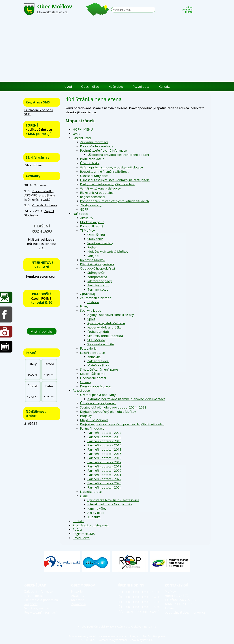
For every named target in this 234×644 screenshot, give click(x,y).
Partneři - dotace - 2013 (104, 441)
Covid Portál (82, 538)
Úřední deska (90, 163)
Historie (93, 302)
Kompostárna (97, 277)
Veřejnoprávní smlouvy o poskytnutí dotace (111, 167)
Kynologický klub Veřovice (106, 323)
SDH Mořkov (96, 340)
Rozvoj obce (141, 87)
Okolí (84, 496)
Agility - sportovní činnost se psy (111, 315)
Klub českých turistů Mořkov (108, 252)
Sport (91, 319)
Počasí (77, 529)
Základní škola (98, 361)
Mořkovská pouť (92, 222)
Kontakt (164, 87)
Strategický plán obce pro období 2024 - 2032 (113, 407)
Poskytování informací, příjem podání (107, 184)
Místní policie (42, 331)
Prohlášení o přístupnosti (91, 525)
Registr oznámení (93, 197)
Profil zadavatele (92, 159)
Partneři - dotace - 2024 (104, 487)
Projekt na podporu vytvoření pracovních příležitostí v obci (122, 424)
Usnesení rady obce (94, 176)
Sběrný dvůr (96, 273)
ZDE (42, 248)
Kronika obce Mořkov (95, 386)
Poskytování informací (40, 612)
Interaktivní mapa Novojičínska (110, 504)
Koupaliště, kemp (93, 374)
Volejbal (93, 256)
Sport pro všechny (100, 243)
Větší (208, 9)
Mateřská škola (98, 365)
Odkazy (86, 382)
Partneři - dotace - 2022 (104, 479)
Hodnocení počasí (93, 378)
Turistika (94, 517)
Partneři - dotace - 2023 (104, 483)
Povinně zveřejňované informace (103, 150)
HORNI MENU (83, 129)
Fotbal (92, 247)
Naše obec (116, 87)
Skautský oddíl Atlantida (105, 336)
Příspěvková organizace (97, 264)
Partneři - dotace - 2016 (104, 454)
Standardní (203, 9)
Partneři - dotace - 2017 (104, 462)
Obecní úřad (90, 87)
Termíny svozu (98, 285)
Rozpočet (31, 604)
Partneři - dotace (92, 428)
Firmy (84, 306)
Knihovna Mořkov (93, 260)
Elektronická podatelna (97, 193)
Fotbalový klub (98, 332)
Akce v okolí (96, 513)
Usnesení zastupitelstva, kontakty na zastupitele (115, 180)
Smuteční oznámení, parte (99, 369)
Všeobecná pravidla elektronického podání (118, 155)
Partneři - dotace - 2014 (104, 445)
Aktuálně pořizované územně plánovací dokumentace (126, 399)
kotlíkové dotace (39, 130)
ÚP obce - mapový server (98, 403)
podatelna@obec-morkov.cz (185, 612)
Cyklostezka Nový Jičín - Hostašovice (113, 500)
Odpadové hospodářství (98, 268)
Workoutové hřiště (101, 344)
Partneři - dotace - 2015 (104, 449)
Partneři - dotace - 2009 (104, 437)
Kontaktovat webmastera (103, 636)
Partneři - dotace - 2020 (104, 471)
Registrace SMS (84, 534)
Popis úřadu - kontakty (97, 146)
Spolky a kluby (91, 310)
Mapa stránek (127, 636)
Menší (197, 9)
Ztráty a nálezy (91, 205)
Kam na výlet (97, 508)
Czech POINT (41, 298)
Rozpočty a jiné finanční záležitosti (105, 171)
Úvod (68, 87)
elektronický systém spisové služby (121, 627)
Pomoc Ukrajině (92, 226)
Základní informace (94, 142)
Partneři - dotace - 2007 (104, 433)
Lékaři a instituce (92, 353)
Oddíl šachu (96, 235)
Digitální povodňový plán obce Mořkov (108, 412)
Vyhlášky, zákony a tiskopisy (100, 188)
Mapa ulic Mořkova (94, 420)
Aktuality (87, 218)
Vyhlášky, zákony (37, 608)
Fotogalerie (88, 348)
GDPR (84, 209)
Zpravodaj (88, 294)
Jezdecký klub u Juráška (104, 327)
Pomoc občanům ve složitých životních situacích (114, 201)
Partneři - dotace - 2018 (104, 458)
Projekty (86, 416)
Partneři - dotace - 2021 (104, 475)
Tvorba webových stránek (112, 640)
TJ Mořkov (87, 230)
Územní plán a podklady (98, 395)
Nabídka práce (91, 492)
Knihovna (94, 357)
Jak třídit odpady (100, 281)
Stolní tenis (95, 239)
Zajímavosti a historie (96, 298)
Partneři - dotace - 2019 (104, 466)
